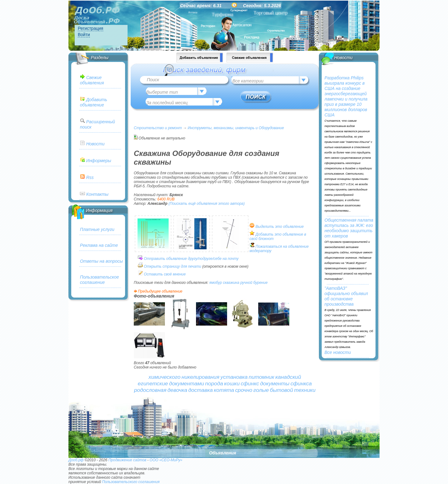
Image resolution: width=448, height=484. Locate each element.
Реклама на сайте (99, 245)
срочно (244, 390)
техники (305, 390)
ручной (246, 283)
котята (224, 390)
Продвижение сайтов (127, 460)
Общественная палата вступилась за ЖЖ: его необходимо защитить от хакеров (349, 228)
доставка (201, 390)
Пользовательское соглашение (99, 280)
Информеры (99, 161)
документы (275, 383)
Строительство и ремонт (158, 128)
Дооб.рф (76, 460)
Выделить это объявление (280, 227)
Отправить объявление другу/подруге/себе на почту (191, 259)
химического (164, 377)
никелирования (200, 377)
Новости (95, 144)
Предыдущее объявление (160, 291)
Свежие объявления (92, 80)
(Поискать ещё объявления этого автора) (206, 204)
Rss (90, 177)
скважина (231, 283)
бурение (260, 283)
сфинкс (250, 383)
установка (234, 377)
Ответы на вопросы (101, 261)
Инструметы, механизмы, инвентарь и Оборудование (236, 128)
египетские (153, 383)
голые (261, 390)
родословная (150, 390)
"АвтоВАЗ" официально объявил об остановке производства (346, 296)
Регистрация (91, 28)
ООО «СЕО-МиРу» (166, 460)
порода (214, 383)
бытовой (281, 390)
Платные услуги (97, 229)
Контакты (97, 194)
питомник (261, 377)
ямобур (216, 283)
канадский (288, 377)
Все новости (338, 352)
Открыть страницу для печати (172, 266)
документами (187, 383)
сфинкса (301, 383)
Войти (84, 35)
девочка (177, 390)
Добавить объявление (93, 102)
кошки (232, 383)
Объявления (223, 453)
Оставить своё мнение (165, 274)
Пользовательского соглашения (131, 482)
